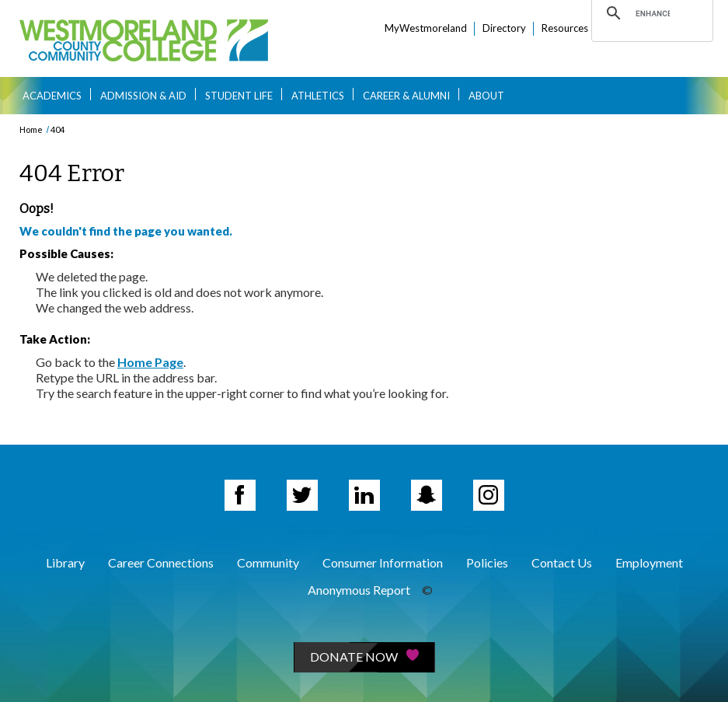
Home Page (150, 362)
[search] (653, 13)
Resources (565, 28)
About (486, 96)
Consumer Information (383, 562)
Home (31, 129)
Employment (649, 562)
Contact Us (562, 562)
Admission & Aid (143, 96)
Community (268, 562)
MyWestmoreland (426, 28)
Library (65, 562)
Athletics (318, 96)
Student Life (239, 96)
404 (57, 129)
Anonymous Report (359, 590)
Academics (52, 96)
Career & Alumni (406, 96)
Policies (487, 562)
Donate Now (364, 657)
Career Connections (161, 562)
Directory (504, 28)
